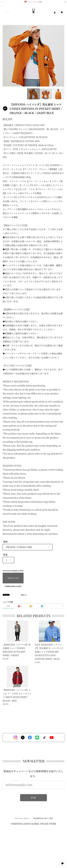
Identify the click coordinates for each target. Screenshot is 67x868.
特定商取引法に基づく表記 (43, 819)
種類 (5, 542)
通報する (24, 595)
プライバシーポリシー (22, 819)
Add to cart (13, 578)
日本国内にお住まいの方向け (13, 586)
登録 (33, 798)
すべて (8, 606)
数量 (5, 555)
